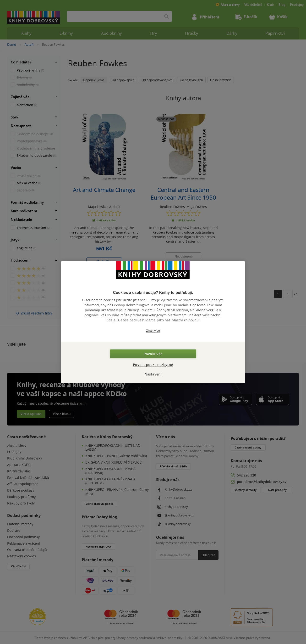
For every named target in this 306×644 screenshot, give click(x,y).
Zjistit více (153, 331)
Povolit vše (153, 354)
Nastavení (153, 374)
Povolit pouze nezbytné (153, 365)
